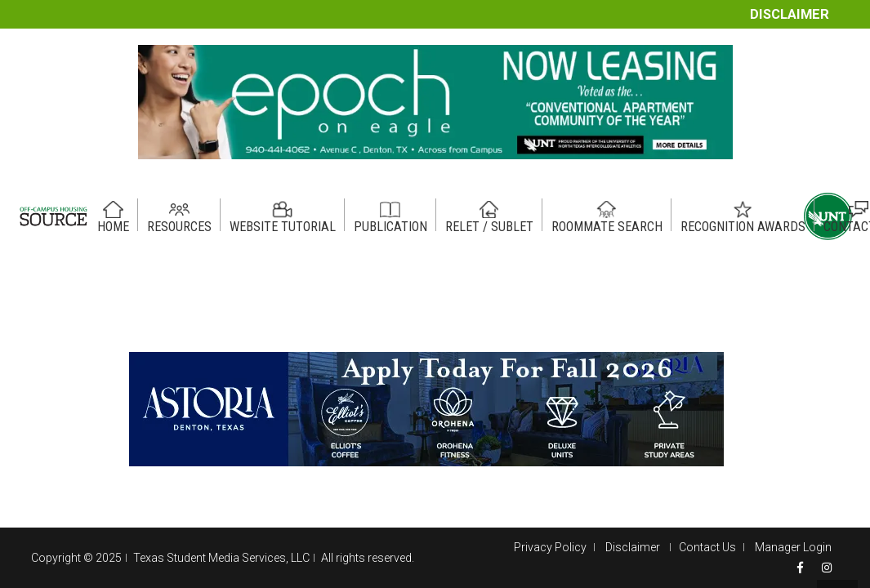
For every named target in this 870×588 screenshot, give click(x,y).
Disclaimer (790, 14)
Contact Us (707, 547)
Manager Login (793, 547)
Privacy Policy (550, 547)
